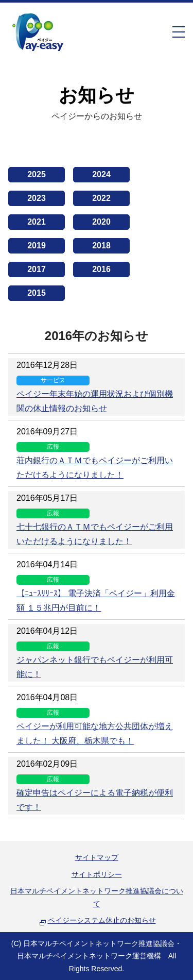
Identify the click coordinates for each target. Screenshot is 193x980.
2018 (101, 246)
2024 (101, 174)
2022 (101, 198)
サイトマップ (97, 857)
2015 (37, 293)
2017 (37, 269)
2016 (101, 269)
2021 (37, 222)
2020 (101, 222)
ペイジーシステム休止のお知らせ (102, 920)
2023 (37, 198)
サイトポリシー (97, 874)
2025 (37, 174)
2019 (37, 246)
